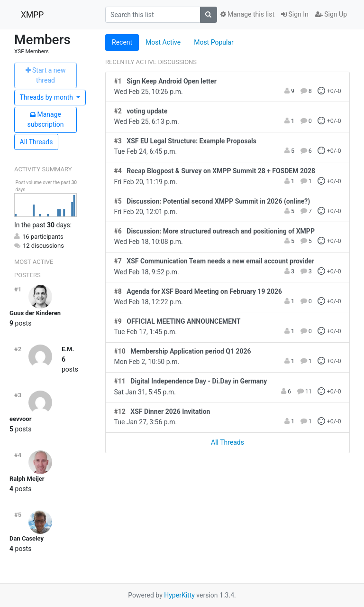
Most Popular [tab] (214, 42)
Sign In (295, 14)
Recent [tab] (122, 42)
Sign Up (331, 14)
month (47, 97)
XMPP (32, 15)
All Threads (36, 142)
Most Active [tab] (163, 42)
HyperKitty (179, 595)
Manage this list (247, 14)
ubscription (45, 119)
